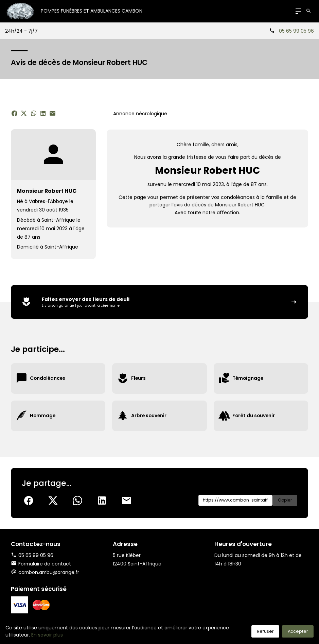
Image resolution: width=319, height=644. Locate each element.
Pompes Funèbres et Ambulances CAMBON (92, 11)
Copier (285, 500)
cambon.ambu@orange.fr (49, 573)
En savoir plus (47, 635)
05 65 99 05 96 (296, 31)
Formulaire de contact (41, 564)
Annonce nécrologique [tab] (140, 114)
